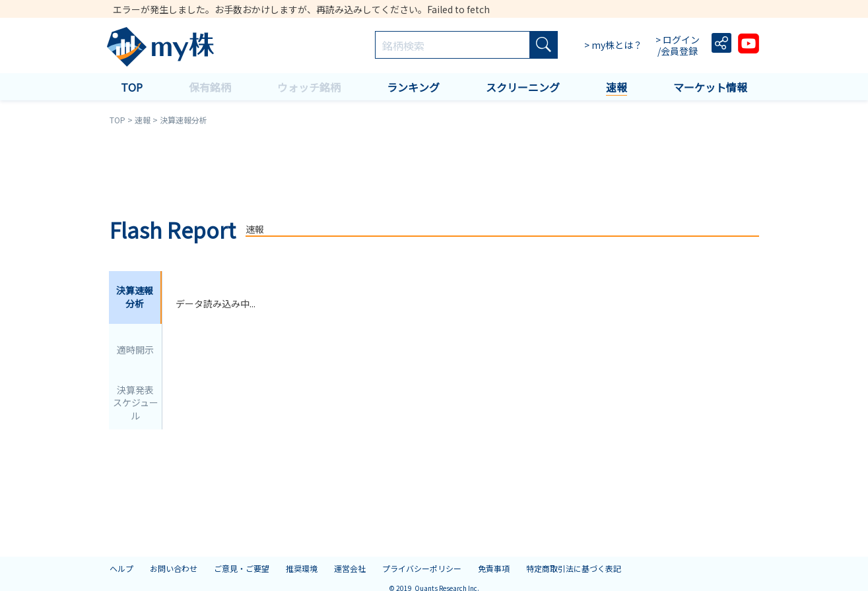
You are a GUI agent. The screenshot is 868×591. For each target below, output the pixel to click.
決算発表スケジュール (136, 403)
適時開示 (135, 350)
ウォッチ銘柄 (309, 87)
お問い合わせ (174, 568)
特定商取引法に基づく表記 (574, 568)
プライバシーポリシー (422, 568)
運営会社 (350, 568)
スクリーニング (523, 87)
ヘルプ (121, 568)
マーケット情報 (710, 87)
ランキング (413, 87)
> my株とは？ (613, 45)
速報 (617, 87)
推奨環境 (302, 568)
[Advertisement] (434, 170)
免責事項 (494, 568)
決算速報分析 (135, 297)
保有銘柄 (210, 87)
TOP (132, 87)
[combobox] (452, 46)
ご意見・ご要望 (242, 568)
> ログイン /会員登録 (679, 46)
